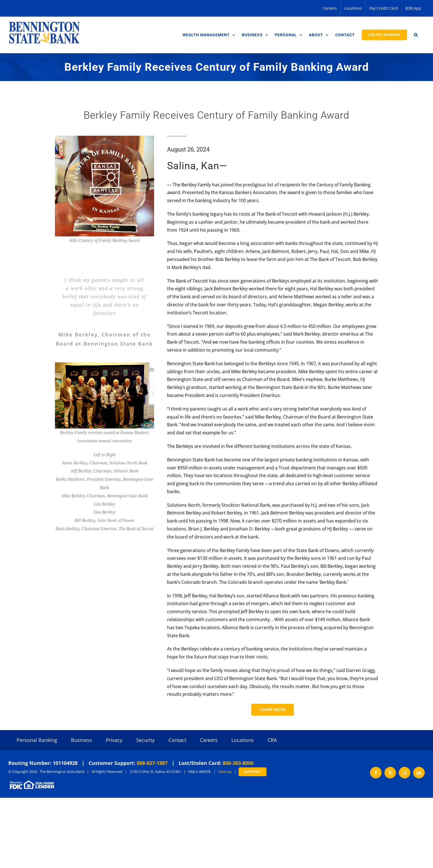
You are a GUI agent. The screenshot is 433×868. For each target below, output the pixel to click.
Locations (243, 740)
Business (81, 740)
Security (145, 740)
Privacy (114, 740)
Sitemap (225, 772)
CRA (272, 740)
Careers (209, 740)
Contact (177, 740)
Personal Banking (37, 740)
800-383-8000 (238, 763)
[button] (416, 35)
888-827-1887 (152, 763)
